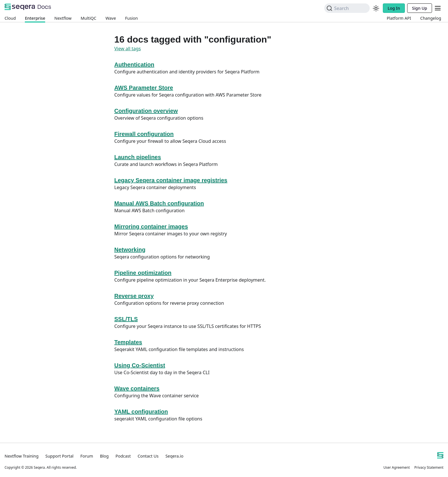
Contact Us (148, 456)
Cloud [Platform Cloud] (10, 18)
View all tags (128, 49)
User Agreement (397, 467)
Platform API (399, 18)
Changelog (431, 18)
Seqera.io (174, 456)
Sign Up (420, 8)
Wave (111, 18)
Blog (104, 456)
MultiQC (88, 18)
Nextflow (63, 18)
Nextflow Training (22, 456)
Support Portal (59, 456)
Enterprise (35, 18)
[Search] (347, 8)
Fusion (132, 18)
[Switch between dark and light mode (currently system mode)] (376, 8)
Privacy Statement (429, 467)
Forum (87, 456)
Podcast (123, 456)
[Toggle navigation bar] (438, 8)
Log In (394, 8)
